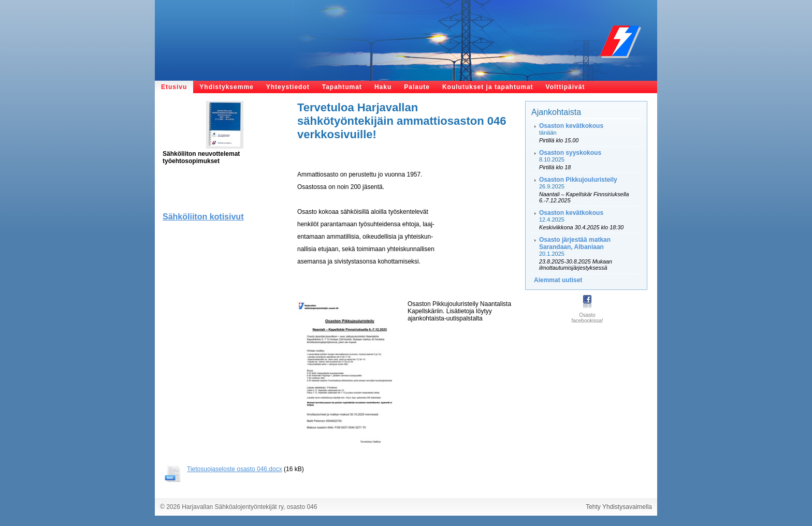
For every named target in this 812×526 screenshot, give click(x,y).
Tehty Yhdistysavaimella (619, 507)
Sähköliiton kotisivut (203, 217)
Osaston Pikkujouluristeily (578, 180)
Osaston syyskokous (570, 153)
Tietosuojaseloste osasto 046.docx (235, 469)
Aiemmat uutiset (558, 280)
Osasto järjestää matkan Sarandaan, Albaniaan (575, 243)
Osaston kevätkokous (571, 126)
